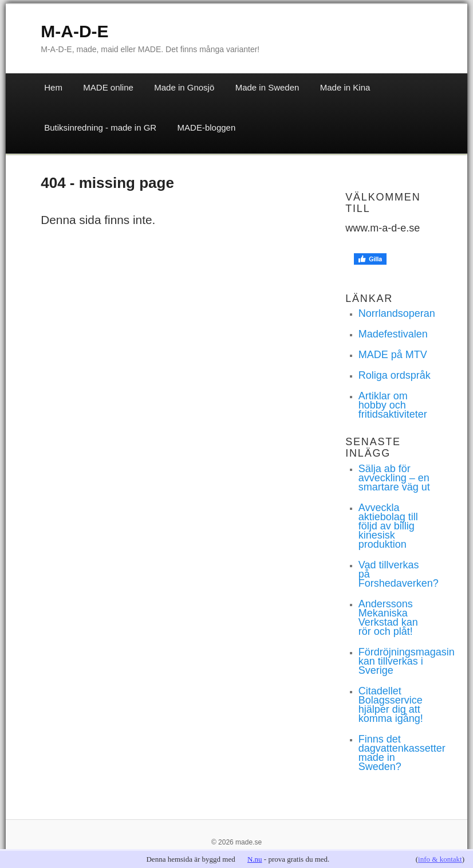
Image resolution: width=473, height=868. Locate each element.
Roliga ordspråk (395, 375)
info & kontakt (440, 859)
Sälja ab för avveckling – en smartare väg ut (394, 478)
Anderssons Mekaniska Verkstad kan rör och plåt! (388, 618)
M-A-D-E (74, 31)
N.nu (255, 859)
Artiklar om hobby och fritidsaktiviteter (393, 405)
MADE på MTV (393, 355)
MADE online (108, 87)
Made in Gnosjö (184, 87)
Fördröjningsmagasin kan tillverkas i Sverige (407, 661)
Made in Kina (345, 87)
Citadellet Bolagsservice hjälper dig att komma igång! (391, 705)
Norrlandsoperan (397, 313)
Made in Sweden (267, 87)
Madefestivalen (393, 334)
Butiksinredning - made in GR (100, 127)
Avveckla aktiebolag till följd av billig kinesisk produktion (388, 526)
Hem (53, 87)
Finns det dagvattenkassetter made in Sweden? (402, 753)
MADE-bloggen (207, 127)
